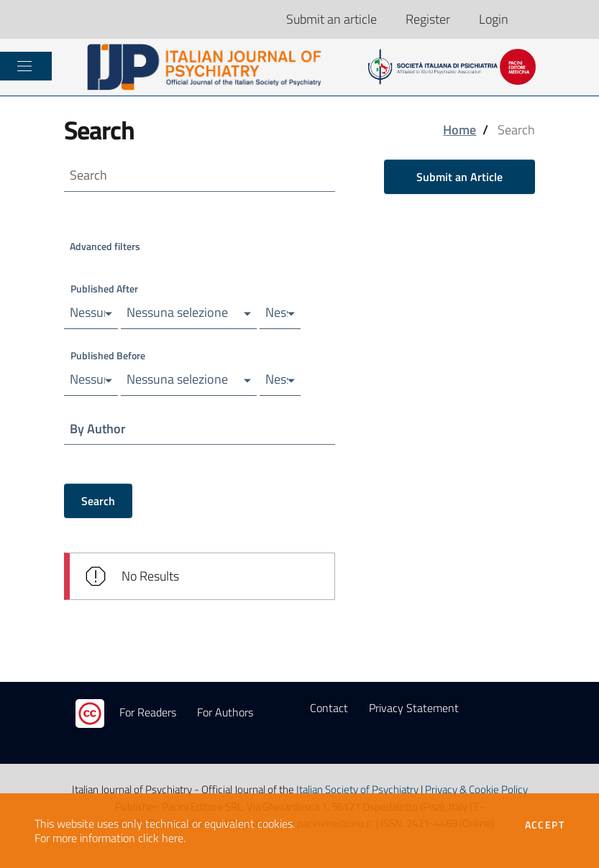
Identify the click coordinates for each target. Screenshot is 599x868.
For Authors (225, 713)
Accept (545, 825)
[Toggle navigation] (24, 66)
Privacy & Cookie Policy (476, 790)
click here (161, 838)
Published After (104, 288)
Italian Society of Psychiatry (357, 790)
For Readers (148, 713)
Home (459, 130)
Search (98, 502)
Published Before (108, 355)
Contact (329, 708)
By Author (99, 429)
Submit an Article (459, 177)
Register (428, 19)
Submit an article (331, 19)
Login (494, 19)
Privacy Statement (414, 708)
